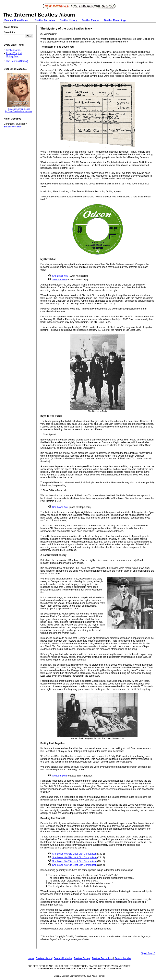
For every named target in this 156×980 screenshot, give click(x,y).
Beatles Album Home (18, 20)
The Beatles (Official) (17, 61)
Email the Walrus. (13, 127)
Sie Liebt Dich (58, 280)
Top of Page (147, 953)
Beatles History (69, 20)
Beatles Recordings (116, 20)
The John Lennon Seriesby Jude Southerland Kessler (18, 110)
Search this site (123, 958)
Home (31, 958)
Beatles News (13, 50)
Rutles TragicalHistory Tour (14, 55)
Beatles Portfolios (46, 20)
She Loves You (58, 276)
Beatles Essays (91, 20)
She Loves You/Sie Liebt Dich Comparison (72, 854)
